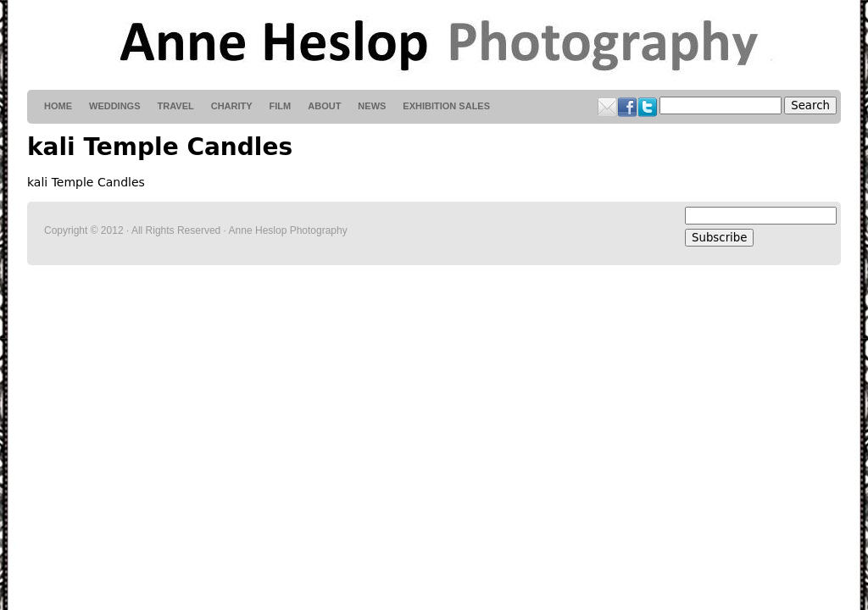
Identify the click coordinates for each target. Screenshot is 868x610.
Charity (232, 106)
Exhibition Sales (446, 106)
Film (281, 106)
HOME (58, 106)
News (372, 106)
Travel (176, 106)
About (324, 106)
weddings (115, 106)
